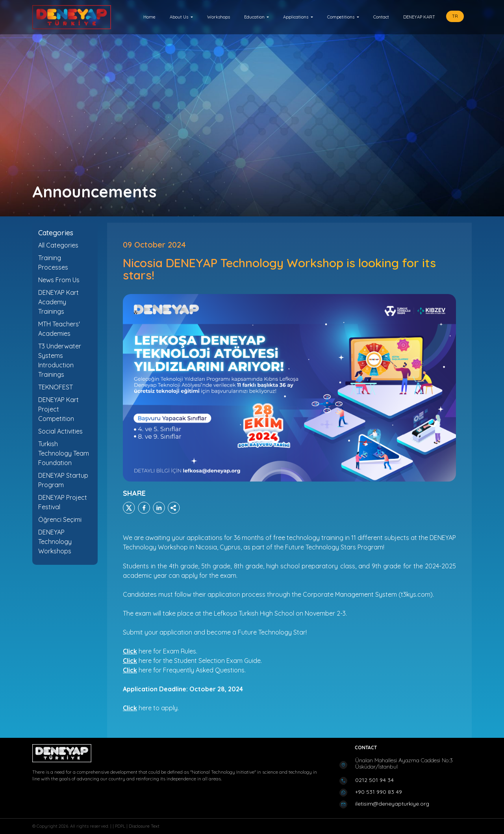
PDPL (121, 826)
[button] (181, 17)
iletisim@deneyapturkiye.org (392, 804)
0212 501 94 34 (374, 780)
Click (130, 670)
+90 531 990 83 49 (379, 792)
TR (455, 16)
